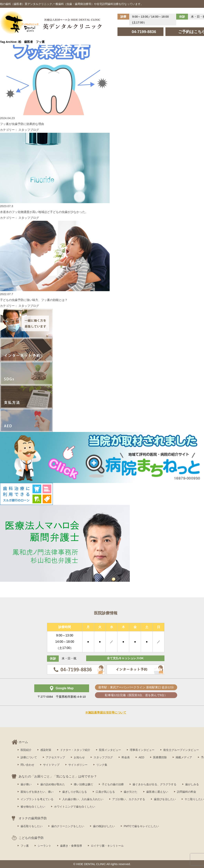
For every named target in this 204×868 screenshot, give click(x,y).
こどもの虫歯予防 (31, 838)
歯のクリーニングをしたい (68, 826)
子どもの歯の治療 (113, 784)
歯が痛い (26, 784)
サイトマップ (51, 765)
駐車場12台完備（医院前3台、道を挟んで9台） (136, 695)
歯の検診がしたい (104, 826)
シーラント (44, 846)
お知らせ (79, 757)
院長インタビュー (110, 750)
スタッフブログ (103, 757)
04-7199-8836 (144, 32)
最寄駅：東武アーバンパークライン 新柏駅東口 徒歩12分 (136, 687)
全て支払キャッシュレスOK (125, 658)
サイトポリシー (78, 765)
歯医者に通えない (157, 792)
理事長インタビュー (142, 750)
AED (141, 757)
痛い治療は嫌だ (83, 784)
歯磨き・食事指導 (71, 846)
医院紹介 (26, 750)
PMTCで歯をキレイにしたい (141, 826)
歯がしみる (192, 784)
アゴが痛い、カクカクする (129, 799)
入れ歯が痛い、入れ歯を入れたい (83, 799)
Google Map (65, 688)
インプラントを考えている (37, 799)
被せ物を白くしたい (33, 807)
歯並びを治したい (165, 799)
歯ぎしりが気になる (75, 792)
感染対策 (46, 750)
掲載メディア (184, 757)
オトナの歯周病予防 (33, 818)
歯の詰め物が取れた (53, 784)
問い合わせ (27, 765)
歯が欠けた (131, 792)
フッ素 (25, 846)
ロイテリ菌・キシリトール (107, 846)
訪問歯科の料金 (187, 792)
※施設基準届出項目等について (106, 712)
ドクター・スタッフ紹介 (75, 750)
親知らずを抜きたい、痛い (37, 792)
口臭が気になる (105, 792)
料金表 (126, 757)
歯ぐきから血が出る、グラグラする (154, 784)
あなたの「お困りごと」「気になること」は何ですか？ (58, 776)
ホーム (23, 742)
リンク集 (102, 765)
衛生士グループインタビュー (181, 750)
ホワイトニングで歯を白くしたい (75, 807)
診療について (29, 757)
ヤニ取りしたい (194, 799)
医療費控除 (160, 757)
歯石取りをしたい (32, 826)
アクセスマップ (55, 757)
